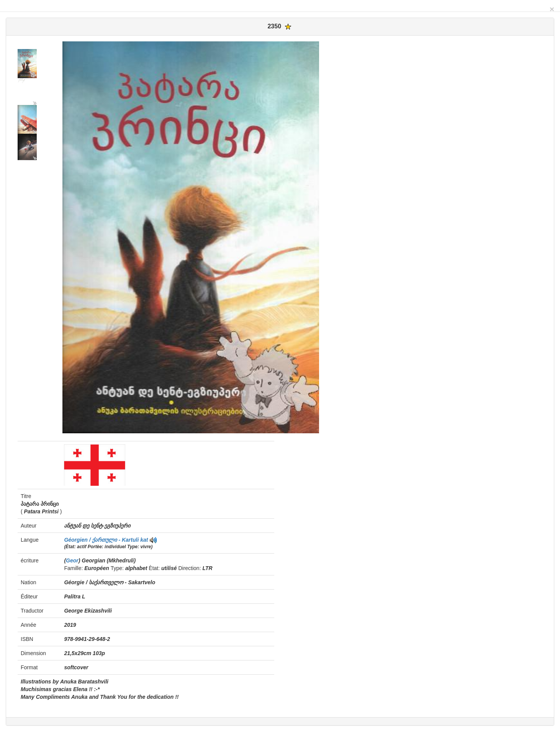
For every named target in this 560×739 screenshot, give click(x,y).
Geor (72, 560)
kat (144, 540)
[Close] (552, 9)
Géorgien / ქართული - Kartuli (102, 540)
